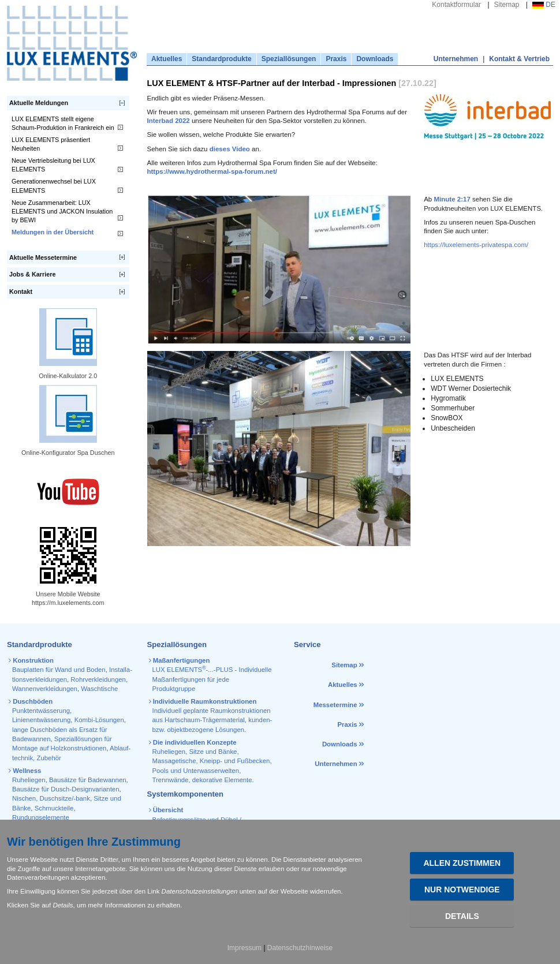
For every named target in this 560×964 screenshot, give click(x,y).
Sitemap (507, 5)
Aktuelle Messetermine (43, 257)
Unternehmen (456, 59)
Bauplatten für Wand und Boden (59, 670)
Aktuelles (167, 59)
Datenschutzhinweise (300, 948)
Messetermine (335, 705)
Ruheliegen (29, 780)
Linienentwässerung (41, 720)
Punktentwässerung (41, 711)
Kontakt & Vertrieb (519, 59)
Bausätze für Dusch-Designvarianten (66, 789)
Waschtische (99, 689)
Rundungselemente (41, 817)
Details (462, 916)
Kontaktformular (456, 5)
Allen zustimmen (462, 863)
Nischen (24, 798)
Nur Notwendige (462, 890)
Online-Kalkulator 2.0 (68, 376)
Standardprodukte (221, 59)
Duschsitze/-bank (65, 798)
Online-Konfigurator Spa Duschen (68, 453)
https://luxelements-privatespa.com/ (476, 245)
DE (544, 5)
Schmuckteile (54, 808)
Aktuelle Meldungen (39, 103)
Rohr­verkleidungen (98, 679)
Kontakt (21, 292)
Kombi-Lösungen (99, 720)
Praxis (336, 59)
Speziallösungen (289, 59)
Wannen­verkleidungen (45, 689)
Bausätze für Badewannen (88, 780)
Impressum (244, 948)
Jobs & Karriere (32, 274)
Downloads (375, 59)
